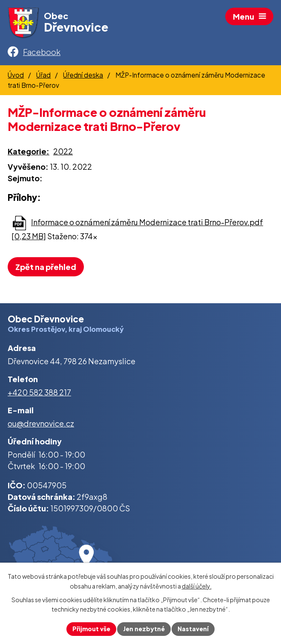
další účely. (197, 586)
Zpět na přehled (46, 267)
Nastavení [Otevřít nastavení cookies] (193, 629)
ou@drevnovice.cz (41, 423)
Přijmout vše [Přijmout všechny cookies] (91, 629)
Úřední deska (83, 75)
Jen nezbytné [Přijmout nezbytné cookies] (144, 629)
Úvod (16, 75)
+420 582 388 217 (39, 392)
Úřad (43, 75)
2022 (63, 151)
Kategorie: (29, 151)
